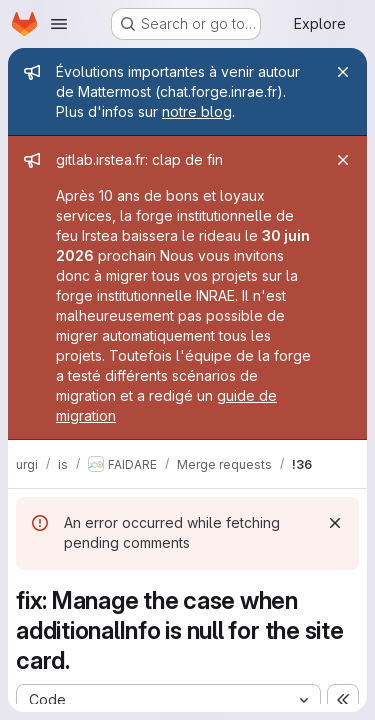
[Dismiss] (335, 523)
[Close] (343, 72)
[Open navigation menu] (59, 24)
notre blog (197, 111)
